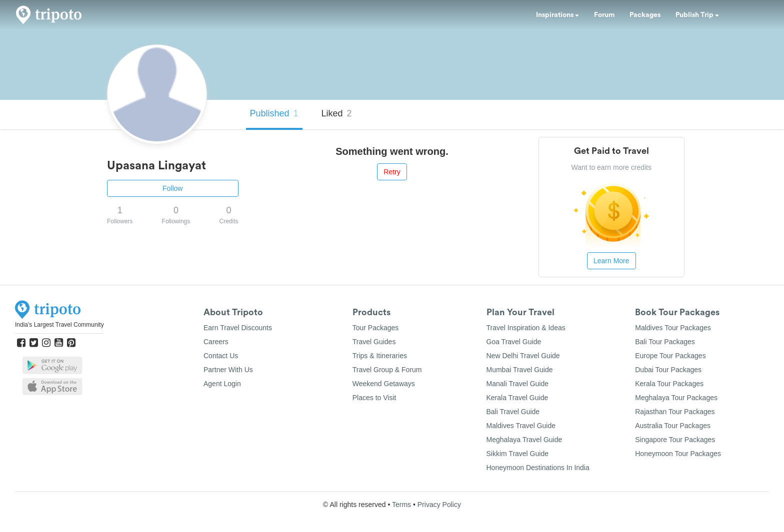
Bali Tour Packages (665, 342)
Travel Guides (374, 342)
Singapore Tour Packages (675, 440)
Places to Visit (374, 398)
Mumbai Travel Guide (520, 370)
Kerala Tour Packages (669, 384)
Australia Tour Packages (673, 426)
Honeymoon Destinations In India (538, 468)
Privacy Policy (439, 505)
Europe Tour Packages (670, 356)
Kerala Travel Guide (517, 398)
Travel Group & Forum (387, 370)
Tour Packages (376, 328)
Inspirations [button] (557, 15)
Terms (401, 505)
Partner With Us (228, 370)
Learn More (611, 261)
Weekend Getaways (384, 384)
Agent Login (222, 384)
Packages (645, 15)
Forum (604, 15)
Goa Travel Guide (514, 342)
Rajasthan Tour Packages (675, 412)
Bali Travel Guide (513, 412)
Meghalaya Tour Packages (676, 398)
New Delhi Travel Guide (523, 356)
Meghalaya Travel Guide (524, 440)
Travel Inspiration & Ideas (526, 328)
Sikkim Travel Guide (517, 454)
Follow (172, 188)
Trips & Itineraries (380, 356)
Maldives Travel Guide (521, 426)
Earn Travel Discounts (238, 328)
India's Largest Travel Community (59, 325)
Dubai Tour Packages (668, 370)
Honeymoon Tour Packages (678, 454)
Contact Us (221, 356)
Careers (216, 342)
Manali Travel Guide (518, 384)
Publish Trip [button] (697, 15)
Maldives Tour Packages (673, 328)
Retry (392, 172)
